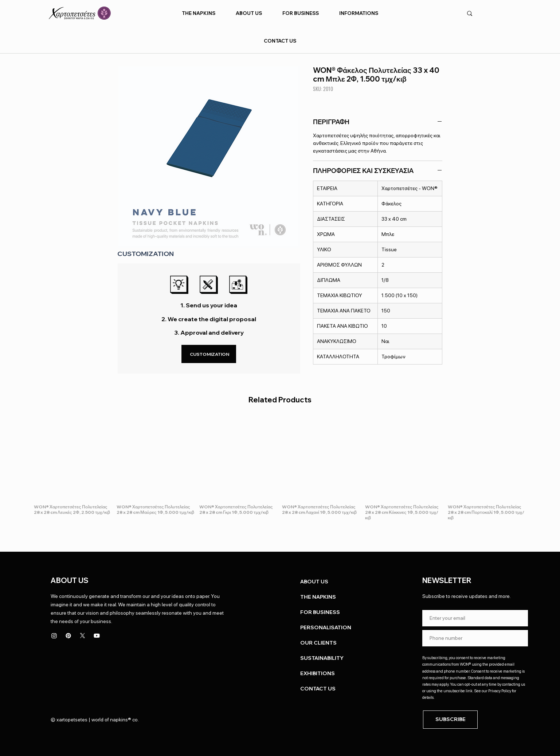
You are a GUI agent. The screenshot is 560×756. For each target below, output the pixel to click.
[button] (199, 13)
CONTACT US (318, 689)
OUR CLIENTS (318, 643)
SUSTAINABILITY (322, 658)
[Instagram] (54, 636)
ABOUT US (314, 582)
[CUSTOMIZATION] (209, 354)
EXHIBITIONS (318, 673)
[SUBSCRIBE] (450, 720)
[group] (280, 470)
